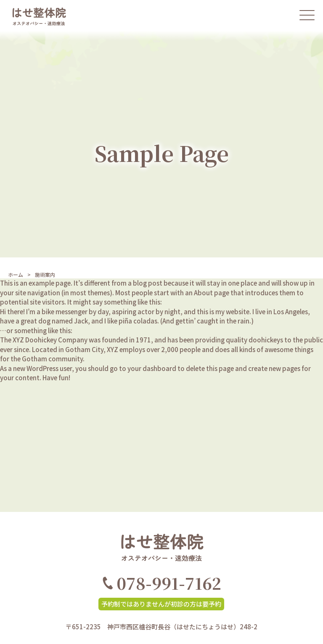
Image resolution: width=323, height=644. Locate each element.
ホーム (16, 274)
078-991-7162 (162, 583)
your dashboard (152, 368)
